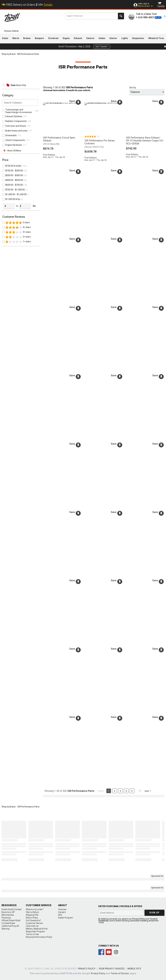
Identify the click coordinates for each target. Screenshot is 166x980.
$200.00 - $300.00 (14, 192)
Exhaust (78, 38)
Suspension (138, 38)
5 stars (18, 239)
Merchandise (8, 914)
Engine (66, 38)
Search (121, 16)
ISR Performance (13, 166)
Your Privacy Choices (112, 968)
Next (147, 790)
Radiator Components (16, 121)
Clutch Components (16, 140)
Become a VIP (8, 911)
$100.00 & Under (13, 182)
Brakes (27, 38)
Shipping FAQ (32, 914)
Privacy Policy (139, 918)
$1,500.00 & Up (13, 216)
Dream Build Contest (12, 908)
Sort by (133, 88)
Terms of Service (120, 972)
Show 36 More (14, 151)
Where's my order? (35, 908)
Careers (62, 911)
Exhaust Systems (14, 116)
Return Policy (32, 917)
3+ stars (18, 249)
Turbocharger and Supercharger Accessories (19, 111)
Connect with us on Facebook (101, 951)
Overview (62, 908)
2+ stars (18, 253)
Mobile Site (134, 968)
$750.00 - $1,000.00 (15, 206)
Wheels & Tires (156, 38)
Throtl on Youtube (109, 951)
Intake (102, 38)
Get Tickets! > (102, 47)
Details (48, 5)
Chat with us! (32, 925)
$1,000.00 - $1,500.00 (16, 211)
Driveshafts (11, 135)
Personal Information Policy (39, 936)
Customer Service (34, 922)
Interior (113, 38)
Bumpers (39, 38)
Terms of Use (32, 933)
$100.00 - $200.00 (14, 187)
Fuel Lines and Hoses (16, 126)
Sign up (154, 912)
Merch (16, 38)
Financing (6, 917)
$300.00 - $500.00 (14, 197)
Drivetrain (53, 38)
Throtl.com (32, 17)
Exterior (90, 38)
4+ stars (18, 244)
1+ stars (18, 258)
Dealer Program (66, 917)
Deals (5, 38)
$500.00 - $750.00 (14, 201)
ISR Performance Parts (28, 54)
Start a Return (32, 911)
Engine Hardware (14, 145)
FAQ (60, 914)
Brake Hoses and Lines (17, 131)
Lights (125, 38)
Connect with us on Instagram (116, 951)
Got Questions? (33, 920)
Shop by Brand (8, 54)
